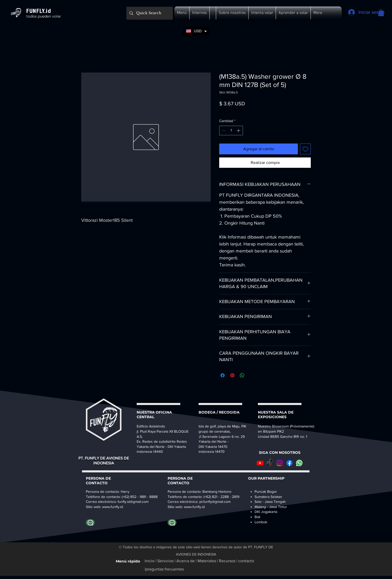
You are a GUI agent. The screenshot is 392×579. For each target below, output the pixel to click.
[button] (182, 13)
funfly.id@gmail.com (133, 502)
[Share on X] (252, 375)
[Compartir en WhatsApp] (242, 375)
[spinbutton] (231, 130)
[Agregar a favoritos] (305, 149)
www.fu (108, 507)
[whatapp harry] (90, 523)
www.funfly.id (194, 507)
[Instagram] (280, 463)
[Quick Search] (149, 13)
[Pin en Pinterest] (232, 375)
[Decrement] (223, 130)
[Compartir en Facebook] (223, 375)
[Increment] (239, 130)
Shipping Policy (231, 111)
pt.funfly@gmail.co (214, 502)
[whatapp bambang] (172, 523)
